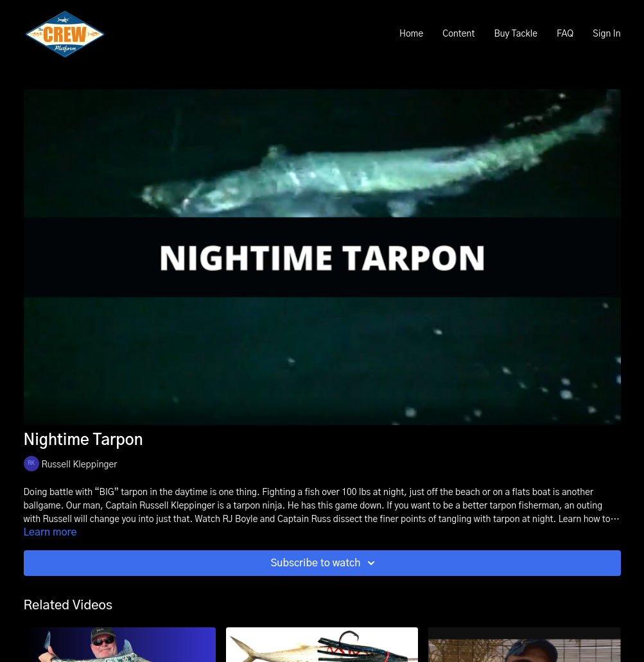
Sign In (606, 34)
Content (458, 34)
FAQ (565, 34)
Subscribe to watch (324, 563)
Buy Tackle (516, 34)
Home (411, 34)
